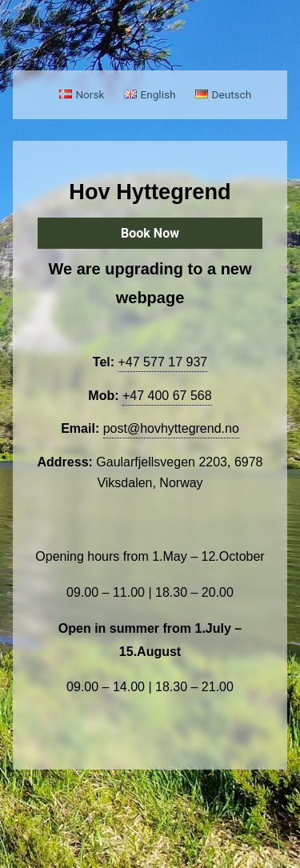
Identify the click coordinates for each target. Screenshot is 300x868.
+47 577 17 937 (163, 362)
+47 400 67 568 (167, 396)
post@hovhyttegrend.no (171, 428)
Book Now (150, 233)
